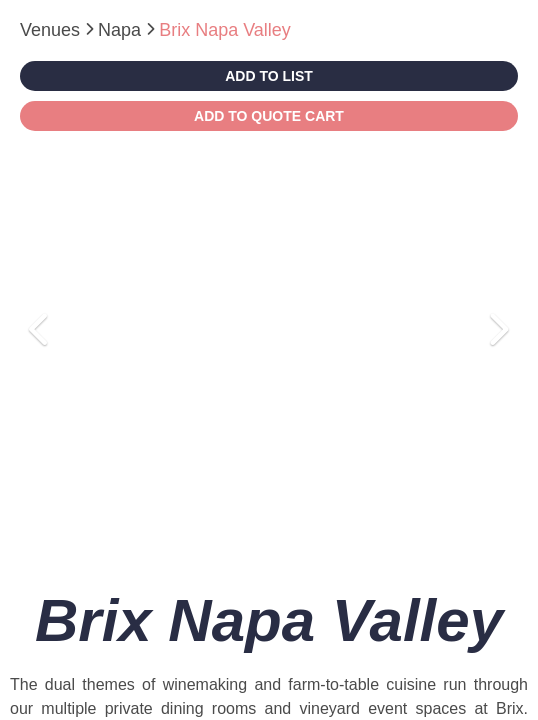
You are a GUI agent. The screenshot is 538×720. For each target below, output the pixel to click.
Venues (52, 30)
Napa (122, 30)
